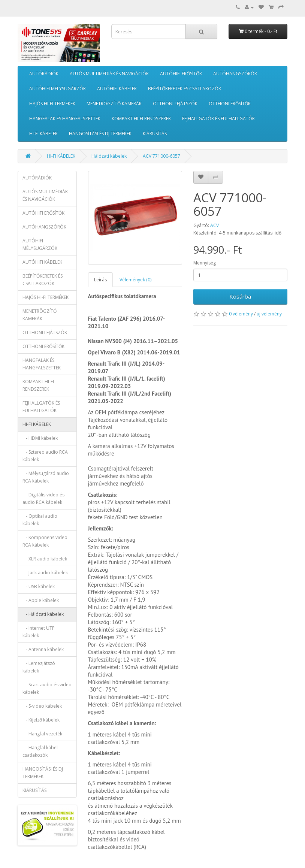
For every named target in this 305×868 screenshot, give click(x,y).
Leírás (100, 280)
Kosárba (240, 296)
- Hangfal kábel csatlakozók (40, 751)
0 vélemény (241, 314)
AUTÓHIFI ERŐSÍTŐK (181, 74)
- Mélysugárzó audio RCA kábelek (46, 477)
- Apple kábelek (41, 600)
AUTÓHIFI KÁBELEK (117, 89)
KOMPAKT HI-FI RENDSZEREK (141, 119)
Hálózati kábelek (109, 156)
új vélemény (269, 314)
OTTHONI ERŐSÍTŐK (230, 104)
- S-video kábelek (42, 706)
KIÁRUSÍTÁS (155, 134)
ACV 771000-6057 (161, 156)
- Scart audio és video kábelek (47, 688)
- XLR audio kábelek (45, 559)
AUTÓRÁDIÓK (44, 74)
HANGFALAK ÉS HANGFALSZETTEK (65, 119)
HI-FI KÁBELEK (43, 134)
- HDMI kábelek (40, 438)
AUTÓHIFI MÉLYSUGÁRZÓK (58, 89)
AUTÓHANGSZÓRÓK (235, 74)
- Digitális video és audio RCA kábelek (43, 498)
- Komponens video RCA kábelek (45, 541)
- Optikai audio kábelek (40, 520)
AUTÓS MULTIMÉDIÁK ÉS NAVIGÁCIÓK (109, 74)
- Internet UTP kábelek (39, 632)
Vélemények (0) (135, 280)
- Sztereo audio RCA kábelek (45, 456)
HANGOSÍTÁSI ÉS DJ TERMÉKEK (100, 134)
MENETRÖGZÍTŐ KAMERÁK (114, 104)
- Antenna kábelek (43, 649)
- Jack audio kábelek (45, 573)
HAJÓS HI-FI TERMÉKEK (52, 104)
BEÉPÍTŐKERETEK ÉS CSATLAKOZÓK (185, 89)
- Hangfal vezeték (42, 734)
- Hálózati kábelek (43, 614)
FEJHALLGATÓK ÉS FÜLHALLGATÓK (218, 119)
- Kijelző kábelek (41, 720)
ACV (215, 225)
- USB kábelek (39, 586)
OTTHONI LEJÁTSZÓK (175, 104)
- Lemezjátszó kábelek (39, 667)
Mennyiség (205, 263)
